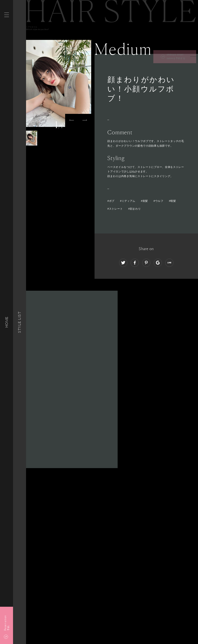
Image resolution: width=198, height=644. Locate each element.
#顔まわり (134, 209)
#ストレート (115, 209)
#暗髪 (173, 201)
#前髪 (144, 201)
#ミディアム (128, 201)
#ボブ (111, 201)
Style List (20, 322)
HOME (7, 322)
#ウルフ (158, 201)
